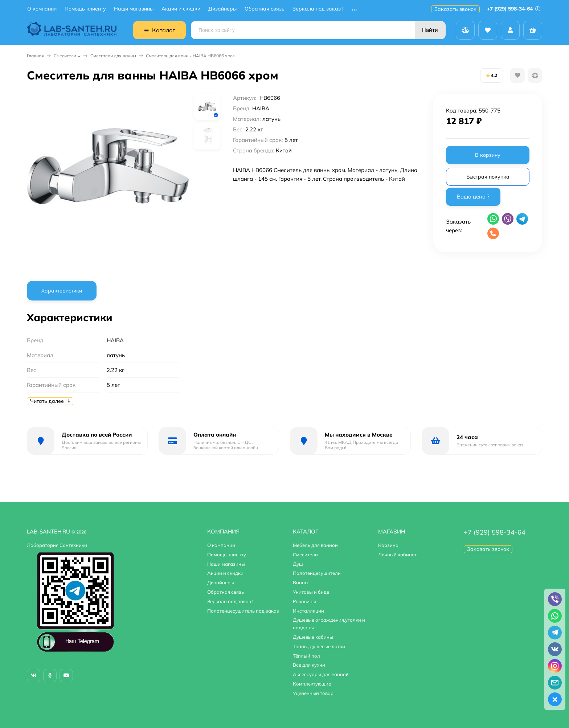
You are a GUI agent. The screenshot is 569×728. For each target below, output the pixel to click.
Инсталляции (308, 611)
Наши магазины (134, 9)
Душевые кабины (313, 637)
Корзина (388, 545)
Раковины (304, 601)
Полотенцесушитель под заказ (243, 611)
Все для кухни (309, 665)
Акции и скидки (181, 9)
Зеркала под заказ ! (318, 9)
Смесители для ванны (113, 56)
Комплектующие (312, 684)
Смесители (65, 56)
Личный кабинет (397, 555)
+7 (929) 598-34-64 (514, 9)
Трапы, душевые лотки (319, 646)
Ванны (301, 582)
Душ (298, 564)
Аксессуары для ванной (321, 674)
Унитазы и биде (311, 592)
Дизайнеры (222, 9)
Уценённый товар (313, 693)
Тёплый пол (306, 656)
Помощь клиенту (85, 9)
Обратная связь (265, 9)
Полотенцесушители (317, 573)
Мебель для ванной (315, 545)
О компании (42, 9)
